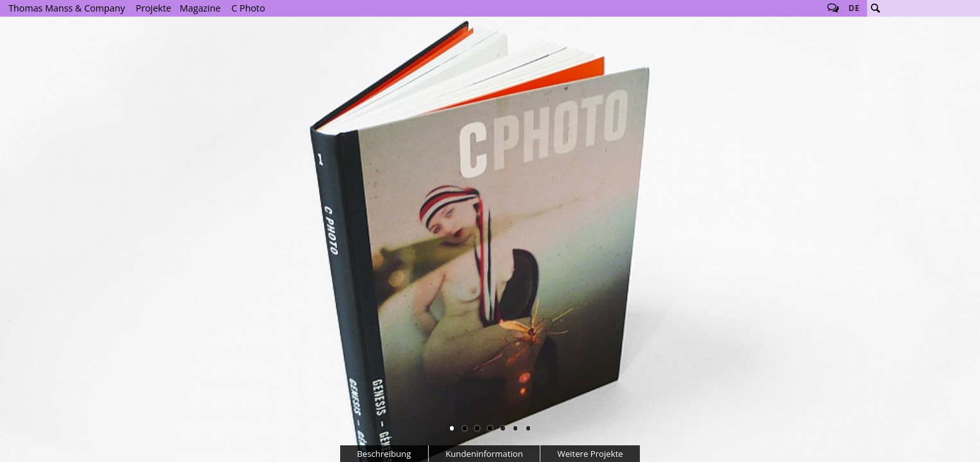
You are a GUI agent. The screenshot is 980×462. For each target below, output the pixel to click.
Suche (875, 8)
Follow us (833, 8)
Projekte (154, 8)
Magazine (200, 8)
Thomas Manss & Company (66, 8)
